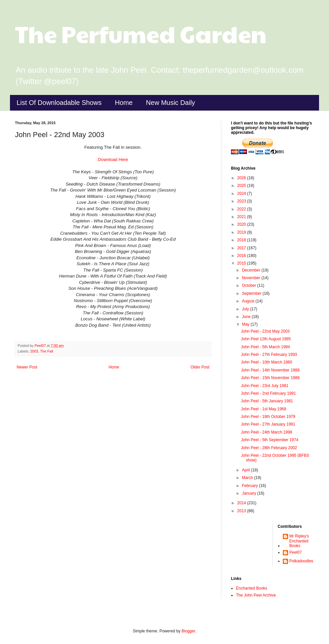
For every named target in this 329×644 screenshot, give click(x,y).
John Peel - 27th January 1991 (268, 424)
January (250, 493)
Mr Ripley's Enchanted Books (299, 541)
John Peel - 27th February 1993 (269, 355)
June (247, 317)
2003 (34, 351)
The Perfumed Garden (141, 34)
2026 (242, 178)
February (250, 486)
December (252, 270)
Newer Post (27, 367)
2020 (242, 224)
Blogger (188, 631)
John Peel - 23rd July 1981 (265, 386)
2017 (242, 248)
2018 (242, 240)
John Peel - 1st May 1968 (264, 409)
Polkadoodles (301, 561)
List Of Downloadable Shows (59, 103)
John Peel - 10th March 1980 (267, 362)
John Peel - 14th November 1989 (270, 370)
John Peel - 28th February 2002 (269, 448)
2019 (242, 232)
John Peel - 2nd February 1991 (268, 393)
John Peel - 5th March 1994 (265, 347)
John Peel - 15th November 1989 (270, 378)
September (252, 293)
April (246, 470)
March (248, 478)
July (246, 309)
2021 (242, 217)
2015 (242, 263)
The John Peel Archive (256, 595)
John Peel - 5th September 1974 (270, 440)
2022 (242, 209)
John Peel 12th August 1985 (266, 339)
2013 (242, 511)
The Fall (47, 351)
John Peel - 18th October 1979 (268, 417)
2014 (242, 503)
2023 (242, 201)
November (252, 278)
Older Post (200, 367)
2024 (242, 194)
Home (124, 103)
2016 (242, 256)
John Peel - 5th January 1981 (267, 401)
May (246, 324)
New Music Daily (170, 103)
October (250, 285)
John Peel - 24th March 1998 (267, 432)
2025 (242, 186)
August (249, 301)
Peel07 (296, 552)
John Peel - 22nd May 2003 (265, 331)
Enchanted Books (252, 588)
